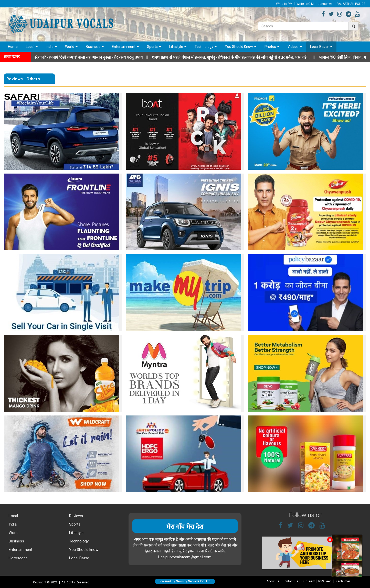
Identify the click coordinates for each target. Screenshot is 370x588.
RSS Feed (325, 581)
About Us (273, 581)
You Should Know (241, 47)
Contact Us (290, 581)
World (71, 47)
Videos (295, 47)
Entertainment (125, 47)
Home (13, 47)
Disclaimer (342, 581)
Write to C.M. (305, 4)
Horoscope (18, 558)
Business (95, 47)
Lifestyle (178, 47)
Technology (206, 47)
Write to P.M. (285, 4)
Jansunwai (326, 4)
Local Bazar (321, 47)
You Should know (83, 550)
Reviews (76, 516)
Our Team (308, 581)
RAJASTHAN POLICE (351, 4)
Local (32, 47)
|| (238, 57)
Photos (272, 47)
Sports (154, 47)
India (51, 47)
